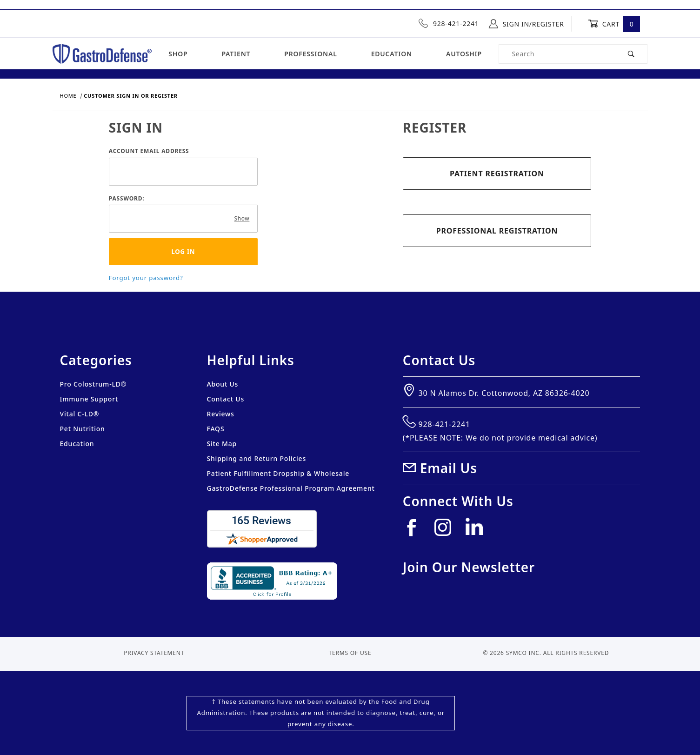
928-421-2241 (449, 23)
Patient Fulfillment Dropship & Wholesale (278, 473)
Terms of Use (350, 653)
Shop (178, 54)
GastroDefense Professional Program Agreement (291, 488)
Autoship (464, 54)
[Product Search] (557, 54)
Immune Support (89, 399)
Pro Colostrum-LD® (93, 384)
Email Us (449, 468)
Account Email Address (149, 151)
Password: (127, 198)
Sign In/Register (527, 24)
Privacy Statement (154, 653)
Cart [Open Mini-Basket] (614, 24)
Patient (236, 54)
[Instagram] (447, 531)
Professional (310, 54)
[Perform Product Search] (631, 54)
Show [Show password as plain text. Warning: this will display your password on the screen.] (242, 218)
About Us (223, 384)
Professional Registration (497, 231)
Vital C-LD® (80, 414)
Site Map (222, 444)
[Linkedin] (478, 530)
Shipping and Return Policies (257, 458)
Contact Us (226, 399)
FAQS (216, 429)
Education (392, 54)
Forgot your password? (146, 278)
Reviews (221, 414)
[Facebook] (415, 531)
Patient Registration (497, 174)
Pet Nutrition (83, 429)
